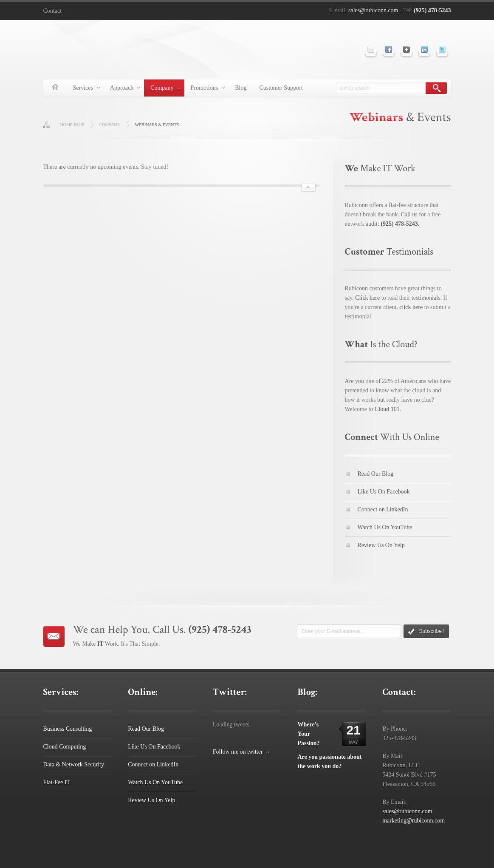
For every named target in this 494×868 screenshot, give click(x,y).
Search (436, 88)
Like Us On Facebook (384, 492)
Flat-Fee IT (57, 782)
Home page (72, 125)
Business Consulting (68, 729)
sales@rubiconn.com (373, 10)
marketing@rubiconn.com (414, 821)
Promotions (205, 89)
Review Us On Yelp (381, 545)
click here (411, 307)
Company (162, 89)
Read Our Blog (376, 474)
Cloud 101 (387, 409)
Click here (367, 298)
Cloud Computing (65, 747)
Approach (122, 89)
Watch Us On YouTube (385, 527)
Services (83, 89)
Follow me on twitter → (241, 752)
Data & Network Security (74, 764)
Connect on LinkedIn (383, 509)
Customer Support (281, 88)
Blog (241, 88)
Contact (53, 11)
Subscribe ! (426, 632)
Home (55, 88)
